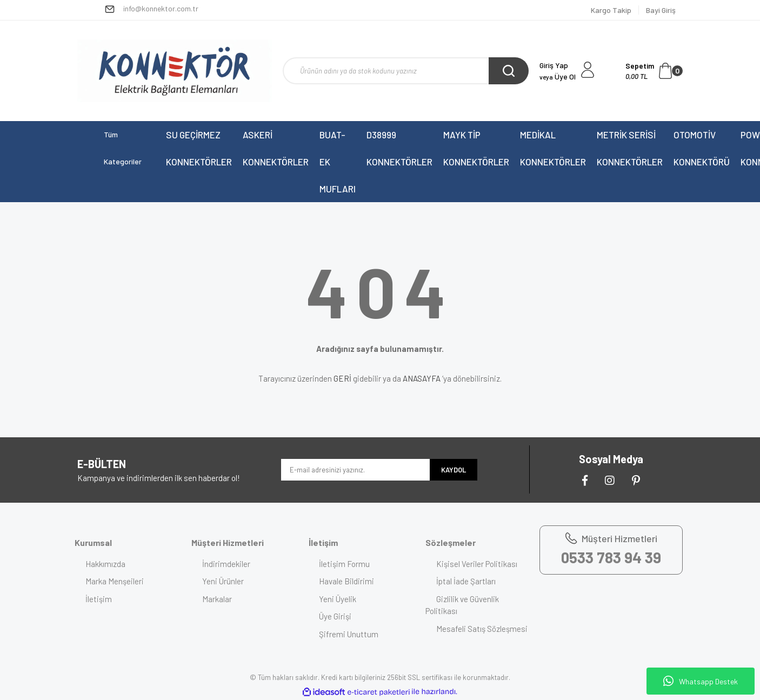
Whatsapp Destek (701, 681)
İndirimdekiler (226, 564)
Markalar (217, 599)
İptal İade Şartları (466, 581)
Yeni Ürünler (223, 581)
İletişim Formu (345, 564)
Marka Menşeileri (115, 581)
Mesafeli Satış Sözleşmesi (482, 629)
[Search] (406, 71)
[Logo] (175, 71)
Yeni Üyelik (338, 599)
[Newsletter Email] (355, 470)
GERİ (342, 378)
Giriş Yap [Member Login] (554, 65)
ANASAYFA (422, 378)
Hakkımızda (105, 564)
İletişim (99, 599)
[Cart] (654, 71)
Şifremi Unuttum (349, 634)
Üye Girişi (336, 616)
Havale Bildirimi (347, 581)
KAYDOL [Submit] (454, 470)
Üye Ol (558, 76)
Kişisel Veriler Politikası (477, 564)
